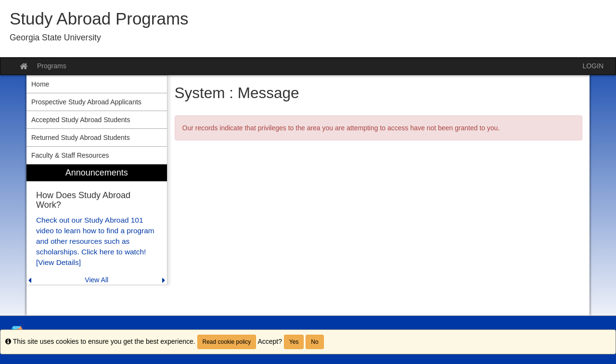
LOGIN (593, 66)
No (314, 342)
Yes (294, 342)
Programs (52, 66)
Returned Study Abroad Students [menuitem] (81, 138)
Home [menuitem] (40, 84)
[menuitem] (97, 225)
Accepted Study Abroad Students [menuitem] (81, 120)
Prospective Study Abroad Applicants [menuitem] (86, 102)
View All (96, 280)
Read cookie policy (227, 342)
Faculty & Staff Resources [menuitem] (70, 155)
